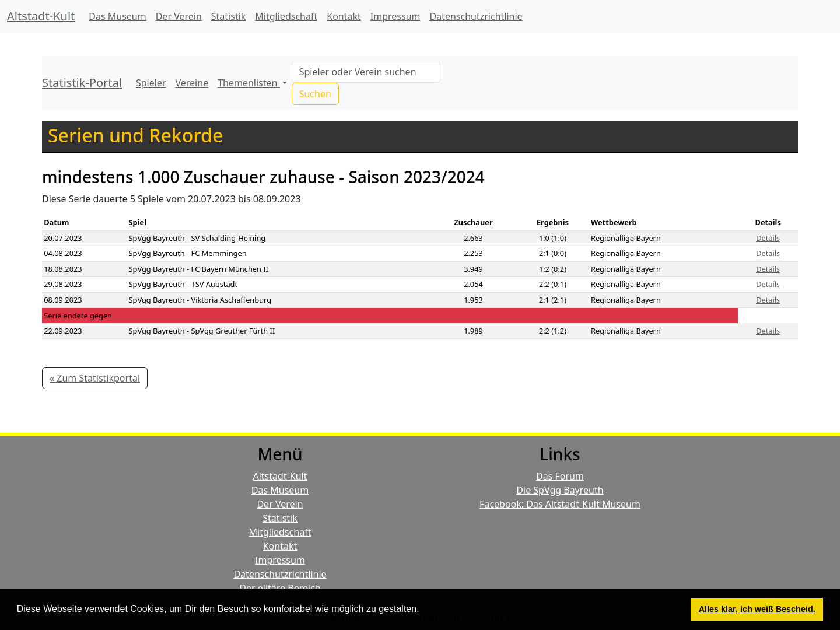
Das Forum (560, 476)
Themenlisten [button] (249, 83)
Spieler (151, 83)
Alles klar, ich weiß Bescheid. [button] (757, 609)
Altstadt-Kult (41, 16)
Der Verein (179, 16)
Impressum (395, 16)
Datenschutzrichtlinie (476, 16)
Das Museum (117, 16)
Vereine (192, 83)
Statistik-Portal (82, 83)
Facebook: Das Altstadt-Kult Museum (560, 504)
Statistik (229, 16)
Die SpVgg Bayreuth (560, 490)
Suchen (315, 94)
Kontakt (344, 16)
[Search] (366, 72)
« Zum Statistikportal (95, 378)
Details (768, 238)
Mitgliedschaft (286, 16)
